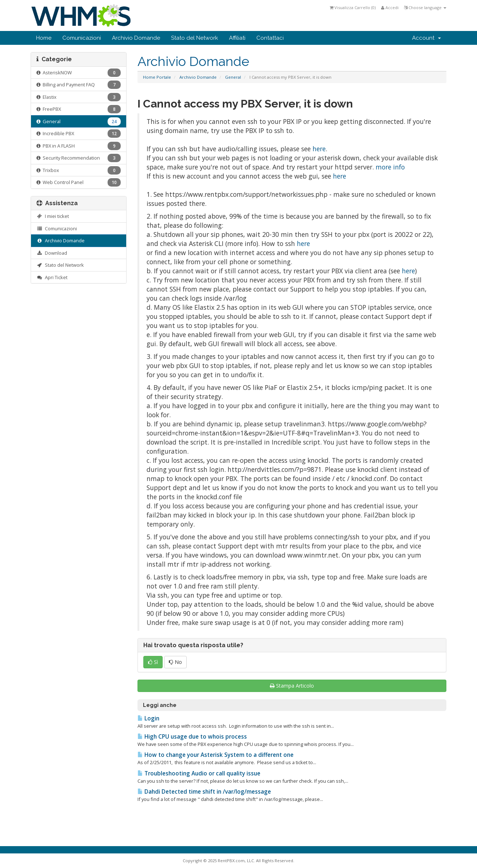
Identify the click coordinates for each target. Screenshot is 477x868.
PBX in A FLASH (79, 146)
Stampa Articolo (292, 686)
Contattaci (270, 38)
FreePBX (79, 109)
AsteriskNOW (79, 73)
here (319, 149)
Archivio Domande (136, 38)
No (175, 662)
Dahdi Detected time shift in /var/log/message (204, 792)
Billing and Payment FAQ (79, 85)
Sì (153, 662)
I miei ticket (53, 216)
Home (44, 38)
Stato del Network (195, 38)
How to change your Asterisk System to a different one (216, 755)
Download (52, 253)
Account (426, 38)
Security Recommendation (79, 158)
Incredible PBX (79, 134)
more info (390, 167)
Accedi (390, 7)
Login (148, 718)
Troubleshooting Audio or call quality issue (199, 773)
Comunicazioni (82, 38)
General (233, 77)
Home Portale (157, 77)
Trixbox (79, 170)
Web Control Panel (79, 182)
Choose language (425, 7)
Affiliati (237, 38)
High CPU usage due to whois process (192, 737)
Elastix (79, 97)
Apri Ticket (52, 277)
